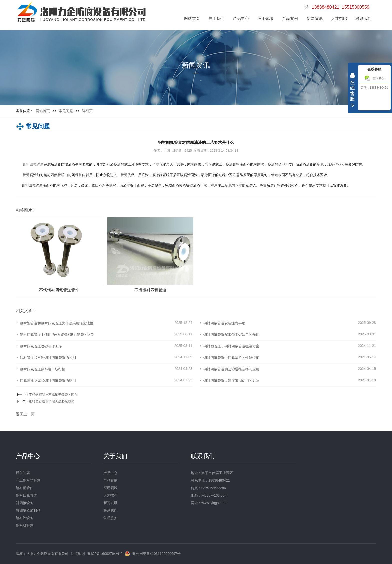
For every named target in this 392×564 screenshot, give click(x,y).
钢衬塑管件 (25, 488)
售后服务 (110, 518)
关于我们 (216, 18)
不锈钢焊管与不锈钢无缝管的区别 (53, 395)
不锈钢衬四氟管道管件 (59, 290)
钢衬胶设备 (25, 518)
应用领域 (265, 18)
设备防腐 (23, 473)
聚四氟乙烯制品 (28, 510)
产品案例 (290, 18)
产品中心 (241, 18)
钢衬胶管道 (25, 525)
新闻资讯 (315, 18)
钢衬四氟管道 (33, 164)
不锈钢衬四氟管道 (150, 290)
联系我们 (364, 18)
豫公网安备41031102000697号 (157, 554)
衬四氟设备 (25, 503)
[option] (57, 255)
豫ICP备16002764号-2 (105, 554)
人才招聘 (339, 18)
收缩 (352, 91)
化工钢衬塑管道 (28, 480)
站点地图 (78, 554)
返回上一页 (25, 414)
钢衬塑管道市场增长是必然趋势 (52, 401)
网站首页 (192, 18)
